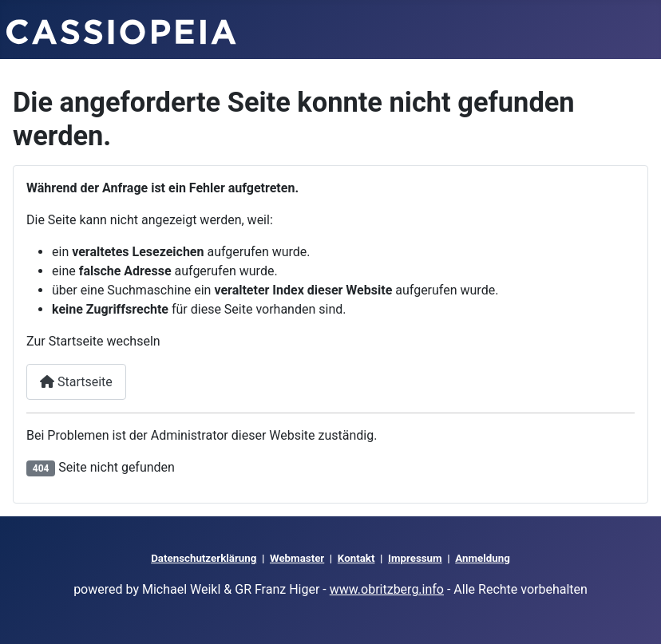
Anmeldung (483, 558)
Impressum (415, 558)
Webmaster (297, 558)
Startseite (76, 382)
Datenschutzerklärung (204, 558)
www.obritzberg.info (387, 589)
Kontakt (356, 558)
